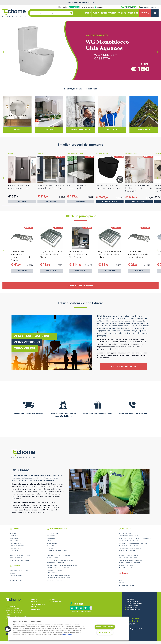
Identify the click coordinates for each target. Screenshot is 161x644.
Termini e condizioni (134, 603)
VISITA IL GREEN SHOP (123, 366)
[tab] (10, 81)
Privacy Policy (132, 605)
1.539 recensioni (131, 623)
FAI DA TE (35, 607)
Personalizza (105, 632)
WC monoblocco (131, 154)
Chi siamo (130, 599)
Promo (52, 599)
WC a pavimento (102, 154)
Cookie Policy (131, 607)
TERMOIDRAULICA (38, 604)
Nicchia (11, 154)
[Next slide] (158, 52)
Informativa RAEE (133, 609)
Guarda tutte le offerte (81, 286)
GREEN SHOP (36, 609)
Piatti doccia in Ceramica (76, 154)
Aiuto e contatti (133, 601)
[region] (69, 629)
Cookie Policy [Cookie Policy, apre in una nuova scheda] (67, 635)
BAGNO (34, 599)
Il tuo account (55, 602)
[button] (8, 629)
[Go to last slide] (3, 52)
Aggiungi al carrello (110, 202)
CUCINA (34, 602)
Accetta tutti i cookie (105, 627)
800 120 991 (141, 414)
